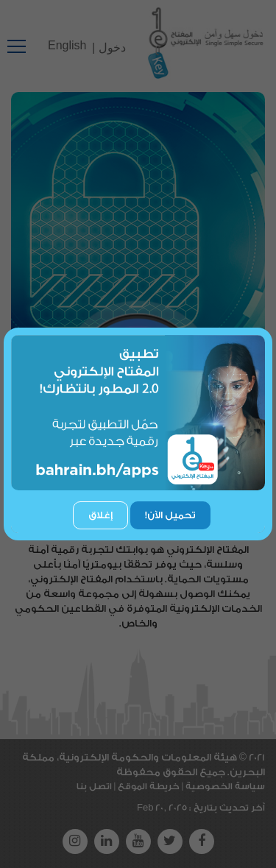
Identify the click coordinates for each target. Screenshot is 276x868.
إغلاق (100, 515)
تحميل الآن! (170, 515)
